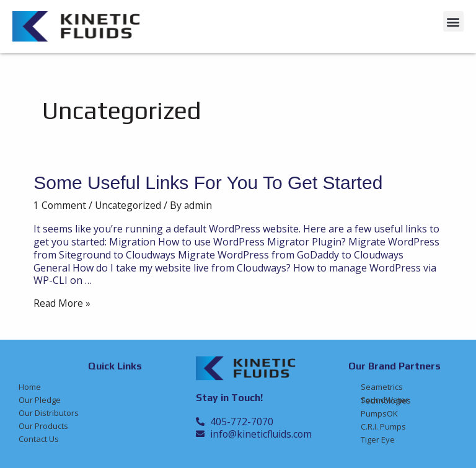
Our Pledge (40, 400)
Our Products (43, 426)
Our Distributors (49, 413)
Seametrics (382, 387)
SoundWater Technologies (386, 400)
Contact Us (39, 439)
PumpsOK (379, 413)
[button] (453, 21)
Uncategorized (130, 205)
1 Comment (60, 205)
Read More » (63, 303)
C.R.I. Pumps (383, 426)
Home (30, 387)
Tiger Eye (378, 439)
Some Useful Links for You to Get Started (208, 183)
